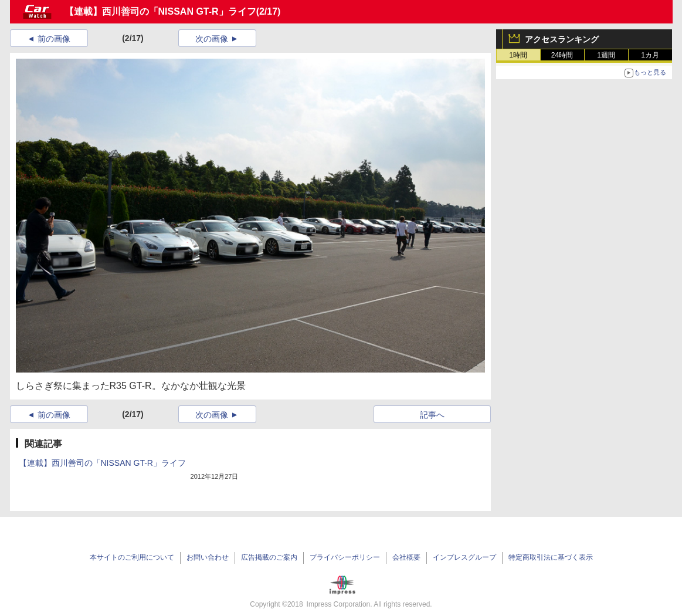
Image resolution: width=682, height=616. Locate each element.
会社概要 (406, 557)
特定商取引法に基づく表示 (551, 557)
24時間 (562, 55)
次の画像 (212, 39)
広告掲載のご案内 (269, 557)
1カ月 (650, 55)
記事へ (432, 415)
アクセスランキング (562, 39)
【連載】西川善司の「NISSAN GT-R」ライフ (160, 11)
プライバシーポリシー (345, 557)
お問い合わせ (208, 557)
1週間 (606, 55)
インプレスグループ (464, 557)
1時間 (518, 55)
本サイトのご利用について (132, 557)
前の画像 (54, 39)
